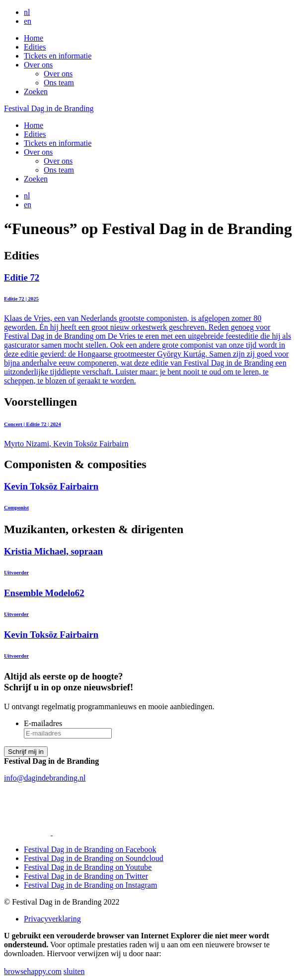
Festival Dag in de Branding (49, 108)
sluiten (74, 971)
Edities (35, 47)
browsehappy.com (33, 971)
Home (34, 38)
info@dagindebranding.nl (45, 778)
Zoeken (36, 92)
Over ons (38, 65)
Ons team (59, 83)
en (28, 21)
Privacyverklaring (52, 919)
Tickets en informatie (58, 56)
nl (27, 12)
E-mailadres (43, 723)
